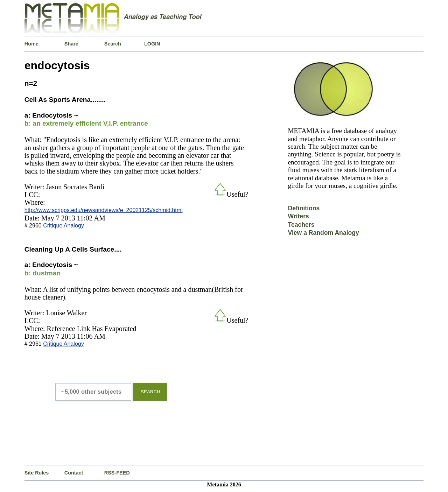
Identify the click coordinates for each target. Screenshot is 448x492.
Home (31, 44)
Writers (298, 216)
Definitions (304, 208)
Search (113, 44)
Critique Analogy (64, 226)
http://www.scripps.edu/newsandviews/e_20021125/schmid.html (104, 210)
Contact (74, 473)
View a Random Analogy (323, 233)
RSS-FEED (117, 473)
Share (71, 44)
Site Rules (37, 473)
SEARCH (150, 392)
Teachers (301, 225)
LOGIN (152, 44)
